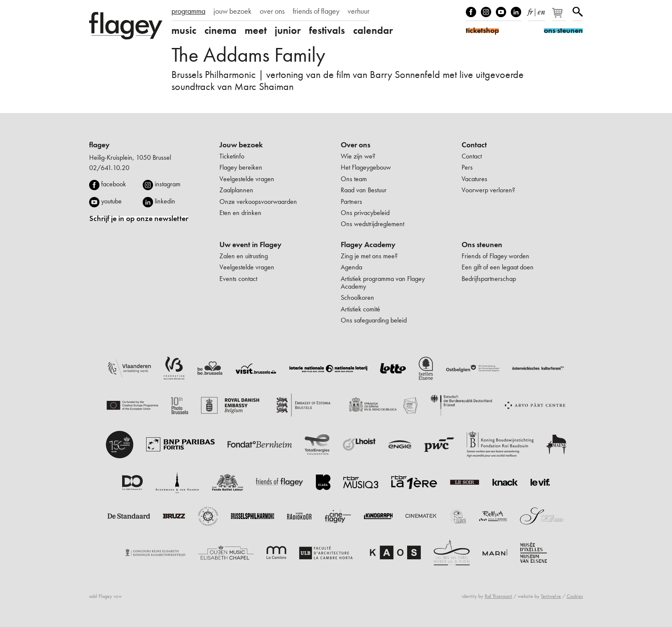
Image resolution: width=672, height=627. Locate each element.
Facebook (471, 12)
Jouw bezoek (241, 145)
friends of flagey (316, 11)
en (541, 10)
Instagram (486, 12)
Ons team (354, 179)
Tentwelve (551, 596)
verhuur (358, 11)
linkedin (165, 201)
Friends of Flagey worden (495, 256)
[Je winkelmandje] (559, 16)
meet (256, 30)
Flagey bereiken (241, 167)
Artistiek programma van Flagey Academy (383, 282)
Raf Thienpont (498, 596)
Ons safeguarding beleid (374, 320)
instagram (168, 184)
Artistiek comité (360, 309)
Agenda (351, 267)
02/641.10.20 (109, 168)
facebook (114, 184)
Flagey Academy (368, 245)
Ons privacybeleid (365, 213)
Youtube (501, 12)
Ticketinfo (232, 156)
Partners (351, 202)
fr (530, 10)
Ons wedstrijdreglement (372, 224)
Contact (474, 145)
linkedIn (516, 12)
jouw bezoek (232, 11)
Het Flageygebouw (366, 167)
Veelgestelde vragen (247, 179)
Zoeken (578, 12)
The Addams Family (248, 55)
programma (188, 11)
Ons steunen (482, 245)
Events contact (238, 279)
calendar (373, 30)
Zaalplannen (236, 190)
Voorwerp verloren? (488, 190)
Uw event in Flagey (250, 245)
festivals (327, 30)
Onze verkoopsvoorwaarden (258, 202)
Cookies (575, 596)
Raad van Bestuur (364, 190)
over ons (272, 11)
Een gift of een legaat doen (498, 267)
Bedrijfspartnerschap (489, 279)
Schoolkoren (357, 297)
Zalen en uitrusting (244, 256)
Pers (467, 167)
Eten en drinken (240, 213)
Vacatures (474, 179)
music (184, 30)
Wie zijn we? (358, 156)
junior (288, 30)
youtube (111, 201)
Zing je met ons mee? (369, 256)
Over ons (355, 145)
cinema (220, 30)
